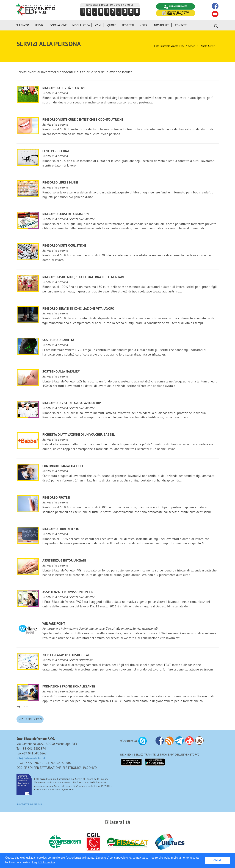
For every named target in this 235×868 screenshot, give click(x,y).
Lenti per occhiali (56, 151)
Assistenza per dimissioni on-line (69, 592)
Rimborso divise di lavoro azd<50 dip (72, 403)
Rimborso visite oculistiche (64, 246)
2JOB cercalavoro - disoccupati (66, 655)
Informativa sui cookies (29, 804)
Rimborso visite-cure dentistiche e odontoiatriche (83, 120)
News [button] (143, 25)
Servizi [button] (39, 25)
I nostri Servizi (207, 46)
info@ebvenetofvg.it (31, 758)
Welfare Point (54, 624)
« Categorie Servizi (30, 719)
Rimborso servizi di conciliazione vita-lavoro (78, 309)
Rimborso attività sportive (64, 88)
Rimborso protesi (56, 498)
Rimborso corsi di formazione (66, 214)
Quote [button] (112, 25)
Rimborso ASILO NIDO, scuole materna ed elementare (83, 277)
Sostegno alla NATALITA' (61, 372)
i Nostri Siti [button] (161, 25)
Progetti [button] (128, 25)
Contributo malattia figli (63, 466)
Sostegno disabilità (58, 340)
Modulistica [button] (81, 25)
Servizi (192, 46)
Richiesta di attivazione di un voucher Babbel (78, 435)
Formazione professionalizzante (69, 687)
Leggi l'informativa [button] (43, 862)
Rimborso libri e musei (60, 183)
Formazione (58, 25)
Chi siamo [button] (22, 25)
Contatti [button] (181, 25)
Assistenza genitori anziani (64, 561)
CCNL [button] (99, 25)
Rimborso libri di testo (61, 529)
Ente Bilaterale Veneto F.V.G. (169, 46)
